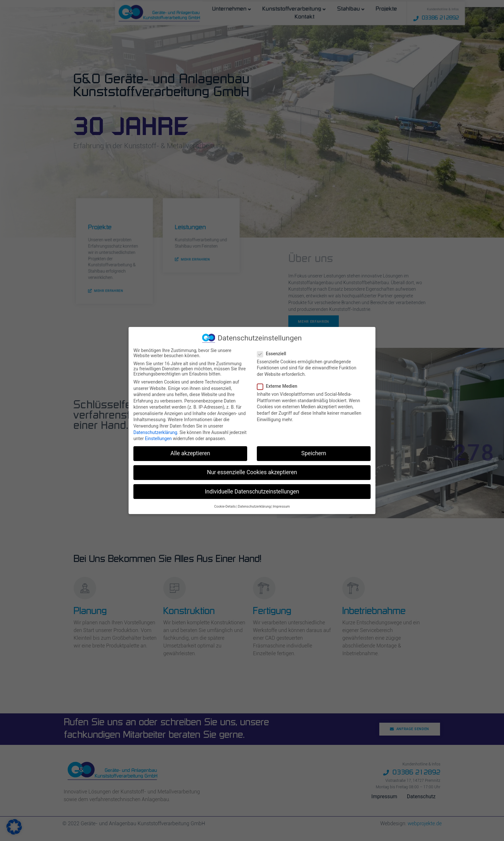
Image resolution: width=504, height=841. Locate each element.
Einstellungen (158, 438)
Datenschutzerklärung (155, 431)
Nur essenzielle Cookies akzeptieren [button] (252, 472)
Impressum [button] (281, 506)
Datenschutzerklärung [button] (254, 506)
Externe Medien (279, 385)
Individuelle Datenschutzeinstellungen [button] (252, 491)
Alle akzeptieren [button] (190, 453)
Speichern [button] (314, 453)
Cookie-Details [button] (225, 506)
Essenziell (274, 353)
